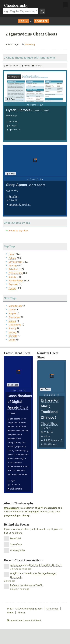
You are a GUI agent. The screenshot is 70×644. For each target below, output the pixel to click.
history (26, 515)
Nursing (13, 266)
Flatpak (12, 313)
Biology (12, 277)
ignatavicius (15, 130)
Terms (10, 613)
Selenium (13, 269)
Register (41, 21)
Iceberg (12, 332)
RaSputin (15, 585)
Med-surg (30, 44)
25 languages (32, 512)
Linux (11, 254)
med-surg (14, 204)
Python (12, 258)
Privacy (22, 613)
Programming (16, 273)
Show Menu (65, 5)
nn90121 (47, 428)
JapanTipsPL (36, 585)
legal (13, 480)
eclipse (47, 436)
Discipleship (15, 325)
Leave (12, 310)
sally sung (15, 565)
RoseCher (14, 122)
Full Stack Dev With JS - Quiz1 (46, 565)
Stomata (13, 336)
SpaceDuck (16, 544)
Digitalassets (15, 306)
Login (23, 21)
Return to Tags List (18, 230)
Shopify (12, 328)
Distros (12, 321)
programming (11, 515)
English (12, 288)
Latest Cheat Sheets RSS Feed (24, 620)
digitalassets (16, 488)
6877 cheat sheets (47, 508)
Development (15, 262)
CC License (52, 609)
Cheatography (12, 508)
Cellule (12, 340)
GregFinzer (16, 573)
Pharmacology (16, 281)
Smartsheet (14, 317)
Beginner (13, 284)
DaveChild (15, 538)
